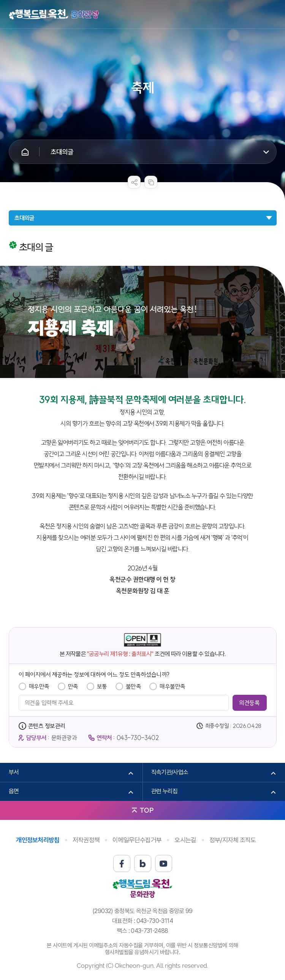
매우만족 (39, 686)
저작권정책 (86, 840)
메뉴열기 (271, 14)
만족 (73, 686)
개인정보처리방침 (38, 840)
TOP (147, 810)
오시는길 (185, 840)
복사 (151, 182)
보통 (102, 686)
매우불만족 (173, 686)
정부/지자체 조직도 (233, 840)
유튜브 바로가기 (164, 863)
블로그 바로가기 (143, 863)
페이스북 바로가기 (122, 863)
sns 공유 (134, 182)
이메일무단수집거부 (137, 840)
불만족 (134, 686)
